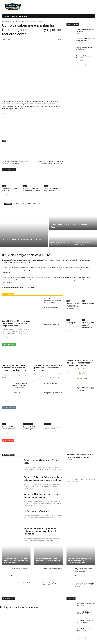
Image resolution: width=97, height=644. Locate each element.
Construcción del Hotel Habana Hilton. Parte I (27, 204)
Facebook (46, 260)
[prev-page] (3, 195)
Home (7, 16)
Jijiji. (12, 576)
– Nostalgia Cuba (17, 392)
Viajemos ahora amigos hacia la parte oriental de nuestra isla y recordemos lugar (48, 368)
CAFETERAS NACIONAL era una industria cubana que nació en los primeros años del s (16, 323)
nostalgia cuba (11, 141)
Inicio (4, 21)
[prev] (89, 204)
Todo (8, 21)
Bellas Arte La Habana (88, 303)
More (4, 114)
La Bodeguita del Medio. (51, 384)
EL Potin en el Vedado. (81, 576)
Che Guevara (47, 424)
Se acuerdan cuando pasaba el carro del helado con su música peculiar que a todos (53, 301)
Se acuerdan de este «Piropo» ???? (20, 583)
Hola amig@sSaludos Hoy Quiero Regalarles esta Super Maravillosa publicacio (80, 560)
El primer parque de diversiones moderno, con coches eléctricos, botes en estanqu (84, 570)
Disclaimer (23, 16)
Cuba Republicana (28, 424)
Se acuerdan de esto (82, 379)
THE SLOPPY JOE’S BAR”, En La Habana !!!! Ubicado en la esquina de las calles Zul (16, 560)
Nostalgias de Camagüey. (51, 307)
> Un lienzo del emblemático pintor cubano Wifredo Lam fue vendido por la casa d (85, 585)
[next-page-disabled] (6, 448)
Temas (14, 16)
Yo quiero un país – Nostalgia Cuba (72, 323)
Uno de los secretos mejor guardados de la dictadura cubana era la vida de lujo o (14, 368)
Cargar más (81, 65)
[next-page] (6, 195)
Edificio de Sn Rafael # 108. (37, 511)
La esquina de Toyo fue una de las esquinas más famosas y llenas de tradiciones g (80, 363)
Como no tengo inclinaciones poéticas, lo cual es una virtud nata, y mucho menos (20, 385)
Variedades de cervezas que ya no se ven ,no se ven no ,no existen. (80, 457)
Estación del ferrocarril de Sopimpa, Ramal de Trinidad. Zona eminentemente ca (88, 325)
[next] (92, 204)
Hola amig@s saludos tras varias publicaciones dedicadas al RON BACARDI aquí (85, 389)
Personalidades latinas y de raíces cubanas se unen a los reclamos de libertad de (40, 531)
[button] (93, 16)
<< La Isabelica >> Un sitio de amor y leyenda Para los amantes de (48, 560)
